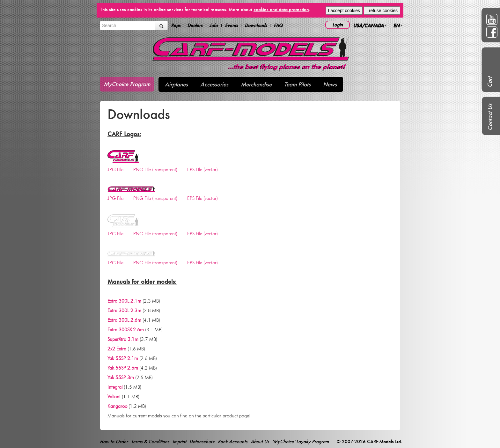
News (330, 84)
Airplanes (176, 84)
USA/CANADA (370, 25)
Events (231, 26)
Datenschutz (202, 441)
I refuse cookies (382, 11)
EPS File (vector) (202, 170)
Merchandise (256, 84)
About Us (260, 441)
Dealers (195, 26)
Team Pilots (297, 84)
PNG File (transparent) (155, 170)
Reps (176, 26)
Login (338, 25)
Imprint (179, 441)
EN (398, 25)
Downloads (256, 26)
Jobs (214, 26)
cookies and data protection (281, 9)
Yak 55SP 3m (121, 378)
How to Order (114, 441)
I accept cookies (344, 11)
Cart (490, 82)
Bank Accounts (233, 441)
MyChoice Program (127, 84)
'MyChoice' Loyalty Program (301, 441)
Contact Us (490, 117)
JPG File (115, 170)
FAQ (278, 26)
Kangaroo (117, 406)
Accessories (214, 84)
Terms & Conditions (150, 441)
